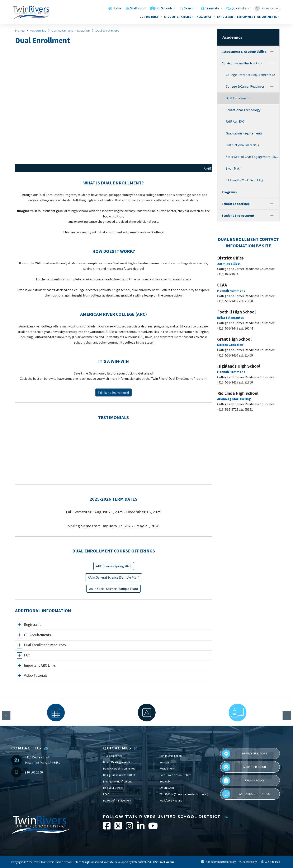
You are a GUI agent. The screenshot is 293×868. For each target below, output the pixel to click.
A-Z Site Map (270, 862)
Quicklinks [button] (238, 8)
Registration (34, 625)
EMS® (155, 862)
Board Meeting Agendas (117, 762)
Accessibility (248, 862)
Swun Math (234, 168)
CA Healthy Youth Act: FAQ (244, 180)
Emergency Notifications (117, 782)
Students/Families (178, 17)
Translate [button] (210, 8)
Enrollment (225, 17)
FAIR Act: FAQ (235, 121)
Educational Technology (243, 110)
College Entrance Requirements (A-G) (253, 75)
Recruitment (167, 769)
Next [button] (287, 716)
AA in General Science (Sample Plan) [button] (114, 577)
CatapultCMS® (140, 862)
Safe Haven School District (175, 775)
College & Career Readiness (245, 86)
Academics (205, 17)
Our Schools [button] (160, 8)
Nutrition (165, 762)
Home (111, 8)
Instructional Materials (242, 145)
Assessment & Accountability (244, 51)
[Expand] (272, 51)
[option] (56, 713)
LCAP (106, 794)
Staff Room (133, 8)
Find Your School (113, 788)
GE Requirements (37, 635)
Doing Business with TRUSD (119, 775)
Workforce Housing (171, 801)
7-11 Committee (113, 756)
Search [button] (186, 8)
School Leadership (236, 204)
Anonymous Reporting (246, 794)
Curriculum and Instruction (71, 31)
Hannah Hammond (231, 290)
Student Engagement (238, 215)
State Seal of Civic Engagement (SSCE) (253, 157)
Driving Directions (244, 754)
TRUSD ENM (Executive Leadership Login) (184, 794)
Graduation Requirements (244, 133)
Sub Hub (165, 782)
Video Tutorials (36, 675)
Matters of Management (117, 801)
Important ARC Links (40, 665)
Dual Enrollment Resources (45, 645)
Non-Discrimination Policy (218, 862)
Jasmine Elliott (229, 263)
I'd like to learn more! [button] (114, 392)
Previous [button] (6, 716)
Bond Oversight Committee (119, 769)
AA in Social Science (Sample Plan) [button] (114, 589)
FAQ (27, 655)
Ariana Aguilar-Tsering (234, 399)
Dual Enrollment (107, 31)
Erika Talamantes (231, 317)
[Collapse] (272, 63)
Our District (150, 17)
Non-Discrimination (171, 756)
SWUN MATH (167, 788)
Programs (229, 192)
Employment (245, 17)
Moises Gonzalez (230, 345)
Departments (268, 17)
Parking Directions (245, 767)
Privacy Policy (243, 781)
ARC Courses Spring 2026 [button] (114, 566)
